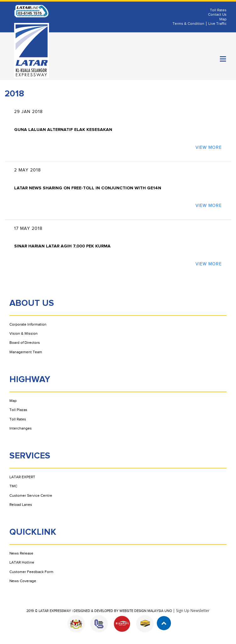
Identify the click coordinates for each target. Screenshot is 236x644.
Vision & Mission (24, 333)
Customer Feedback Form (31, 572)
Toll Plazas (18, 410)
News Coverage (23, 581)
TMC (13, 486)
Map (223, 19)
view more (209, 148)
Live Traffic (217, 24)
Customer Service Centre (31, 495)
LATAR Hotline (22, 562)
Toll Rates (218, 10)
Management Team (26, 352)
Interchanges (21, 428)
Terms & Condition (188, 24)
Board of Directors (25, 343)
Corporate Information (28, 324)
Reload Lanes (21, 505)
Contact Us (217, 14)
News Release (21, 553)
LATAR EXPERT (22, 477)
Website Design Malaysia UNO (146, 611)
